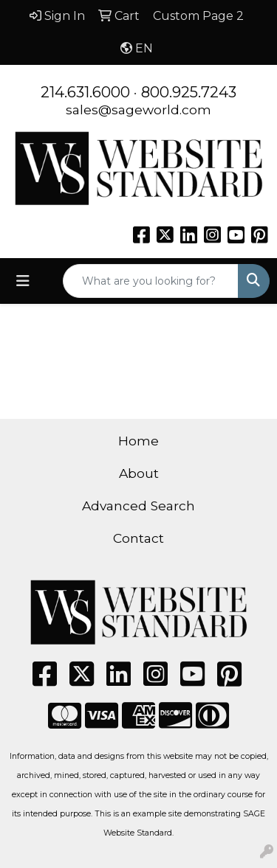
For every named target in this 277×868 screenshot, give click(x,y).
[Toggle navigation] (23, 281)
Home (138, 441)
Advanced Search (138, 506)
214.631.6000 (85, 92)
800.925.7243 (189, 92)
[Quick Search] (151, 281)
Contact (138, 538)
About (139, 473)
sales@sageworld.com (138, 110)
